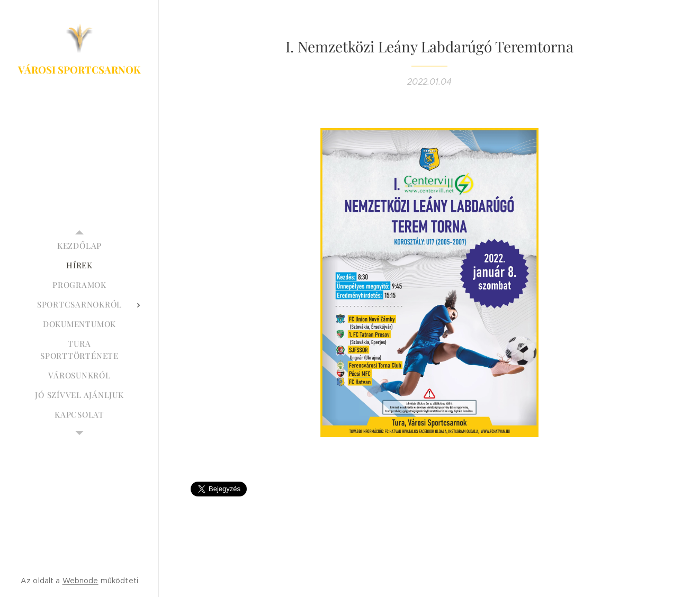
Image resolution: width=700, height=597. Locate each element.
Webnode (80, 581)
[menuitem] (79, 246)
